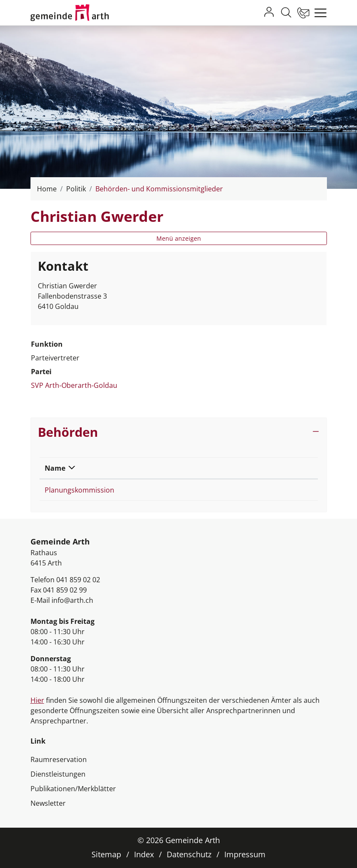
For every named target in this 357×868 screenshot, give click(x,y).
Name (55, 468)
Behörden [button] (68, 432)
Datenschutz (189, 854)
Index (144, 854)
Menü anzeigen (179, 238)
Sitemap (106, 854)
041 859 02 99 (65, 590)
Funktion (221, 468)
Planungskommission (79, 490)
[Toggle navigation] (318, 13)
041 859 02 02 (78, 580)
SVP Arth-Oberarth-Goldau (74, 385)
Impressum (245, 854)
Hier (37, 700)
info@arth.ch (72, 600)
